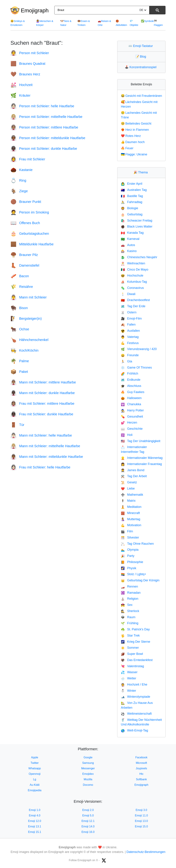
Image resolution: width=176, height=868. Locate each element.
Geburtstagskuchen (30, 234)
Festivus (130, 343)
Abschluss (131, 386)
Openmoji (35, 774)
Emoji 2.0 (88, 810)
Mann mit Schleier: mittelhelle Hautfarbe (45, 446)
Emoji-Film (131, 319)
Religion (130, 599)
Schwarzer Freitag (136, 221)
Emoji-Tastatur (141, 46)
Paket (19, 372)
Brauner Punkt (26, 202)
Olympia (130, 550)
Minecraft (130, 513)
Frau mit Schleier (28, 159)
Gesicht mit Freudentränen (141, 96)
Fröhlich (129, 374)
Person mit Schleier (30, 53)
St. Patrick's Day (135, 629)
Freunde (130, 355)
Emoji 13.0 (141, 821)
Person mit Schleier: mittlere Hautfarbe (44, 127)
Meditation (131, 507)
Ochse (20, 329)
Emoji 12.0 (35, 821)
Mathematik (132, 495)
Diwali (128, 294)
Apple (35, 757)
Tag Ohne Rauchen (137, 544)
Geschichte (132, 429)
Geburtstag (132, 214)
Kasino (129, 251)
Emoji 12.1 (88, 821)
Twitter (35, 763)
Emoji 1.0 (35, 810)
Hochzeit (21, 85)
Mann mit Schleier (29, 297)
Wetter (128, 678)
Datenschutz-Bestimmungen (146, 852)
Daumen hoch (133, 142)
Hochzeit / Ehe (134, 684)
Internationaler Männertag (142, 458)
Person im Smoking (30, 212)
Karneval (130, 239)
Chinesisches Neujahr (139, 257)
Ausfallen (130, 331)
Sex (127, 605)
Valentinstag (132, 666)
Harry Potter (132, 410)
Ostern (129, 312)
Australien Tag (134, 190)
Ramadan (131, 593)
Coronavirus (132, 288)
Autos (128, 245)
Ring (18, 180)
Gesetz (129, 482)
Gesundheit (132, 417)
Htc (141, 774)
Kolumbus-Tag (134, 282)
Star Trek (130, 635)
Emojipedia (35, 790)
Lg (35, 779)
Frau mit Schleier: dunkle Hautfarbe (42, 414)
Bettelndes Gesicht (136, 124)
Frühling (130, 623)
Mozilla (88, 779)
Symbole (147, 21)
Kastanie (21, 170)
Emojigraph (35, 10)
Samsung (88, 763)
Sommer (130, 648)
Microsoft (141, 763)
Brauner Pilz (24, 255)
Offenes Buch (25, 223)
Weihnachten (133, 263)
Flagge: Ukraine (134, 154)
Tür (17, 425)
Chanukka (131, 404)
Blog (141, 57)
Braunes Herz (25, 74)
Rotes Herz (131, 136)
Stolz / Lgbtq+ (133, 574)
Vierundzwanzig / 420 (139, 349)
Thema (141, 172)
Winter (128, 691)
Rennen (129, 586)
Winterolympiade (135, 697)
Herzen (129, 423)
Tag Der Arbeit (134, 476)
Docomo (88, 785)
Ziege (19, 191)
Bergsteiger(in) (26, 319)
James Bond (133, 470)
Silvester (130, 537)
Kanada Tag (132, 233)
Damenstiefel (25, 265)
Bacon (20, 276)
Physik (128, 568)
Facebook (141, 757)
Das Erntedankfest (137, 660)
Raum (128, 617)
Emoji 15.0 (141, 826)
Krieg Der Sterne (135, 642)
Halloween (131, 398)
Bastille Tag (132, 196)
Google (88, 757)
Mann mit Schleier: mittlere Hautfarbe (43, 382)
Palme (20, 361)
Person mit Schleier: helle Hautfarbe (42, 106)
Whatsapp (35, 768)
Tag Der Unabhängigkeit (141, 441)
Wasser (129, 672)
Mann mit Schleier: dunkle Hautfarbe (43, 393)
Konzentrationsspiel (141, 67)
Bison (19, 308)
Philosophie (132, 562)
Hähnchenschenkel (29, 340)
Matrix (128, 501)
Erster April (131, 184)
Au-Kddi (35, 785)
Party (128, 556)
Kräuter (20, 95)
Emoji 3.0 (141, 810)
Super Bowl (132, 654)
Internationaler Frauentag (141, 464)
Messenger (88, 768)
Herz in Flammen (135, 130)
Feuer (127, 148)
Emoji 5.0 (88, 815)
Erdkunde (131, 380)
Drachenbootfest (135, 300)
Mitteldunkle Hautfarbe (32, 244)
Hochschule (132, 276)
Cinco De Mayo (134, 270)
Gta (126, 361)
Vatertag (130, 337)
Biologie (129, 208)
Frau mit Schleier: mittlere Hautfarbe (42, 404)
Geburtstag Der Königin (140, 580)
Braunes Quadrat (28, 64)
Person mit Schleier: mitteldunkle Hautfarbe (48, 138)
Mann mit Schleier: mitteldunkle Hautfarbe (47, 457)
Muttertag (130, 519)
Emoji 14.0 (88, 826)
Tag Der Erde (133, 306)
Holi (127, 435)
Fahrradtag (131, 202)
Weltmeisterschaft (136, 714)
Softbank (141, 779)
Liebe (128, 488)
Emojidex (88, 774)
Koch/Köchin (24, 350)
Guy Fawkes (133, 392)
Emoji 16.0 (88, 832)
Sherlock (130, 611)
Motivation (131, 525)
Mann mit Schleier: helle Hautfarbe (41, 435)
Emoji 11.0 (141, 815)
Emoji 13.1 (35, 826)
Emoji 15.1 (35, 832)
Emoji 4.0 (35, 815)
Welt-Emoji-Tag (134, 730)
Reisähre (22, 287)
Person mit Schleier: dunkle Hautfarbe (44, 149)
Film (127, 531)
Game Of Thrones (136, 368)
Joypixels (141, 768)
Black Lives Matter (137, 227)
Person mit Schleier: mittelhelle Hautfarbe (46, 117)
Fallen (128, 325)
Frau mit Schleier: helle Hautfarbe (40, 467)
